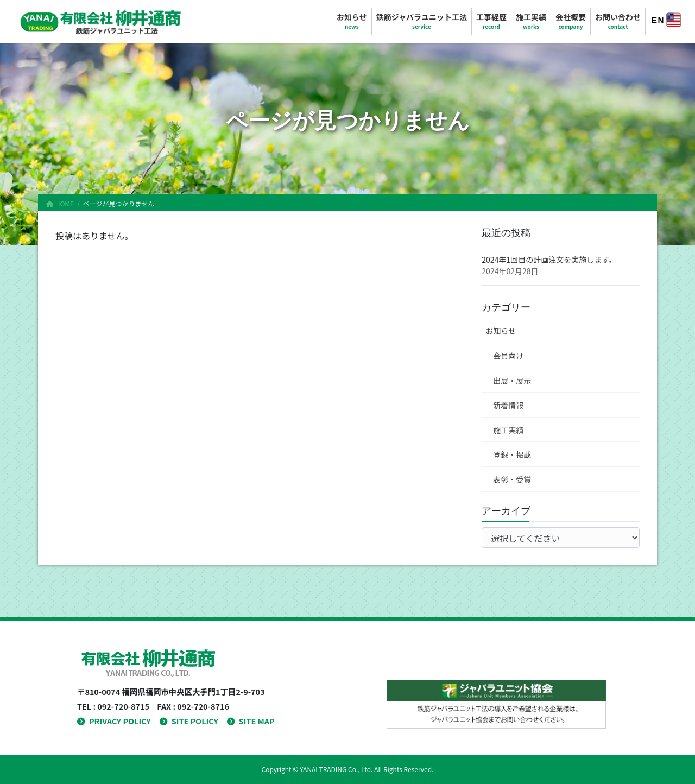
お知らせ (501, 331)
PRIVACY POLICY (114, 721)
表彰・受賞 (512, 479)
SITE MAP (251, 721)
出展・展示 (512, 381)
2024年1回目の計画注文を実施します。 (549, 260)
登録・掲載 (512, 454)
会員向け (508, 356)
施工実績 (508, 430)
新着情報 (508, 405)
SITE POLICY (189, 721)
